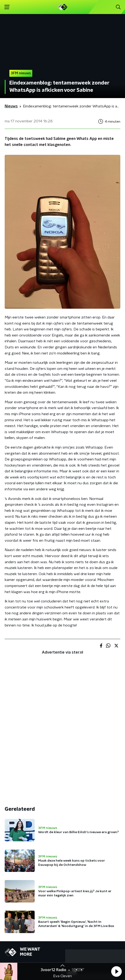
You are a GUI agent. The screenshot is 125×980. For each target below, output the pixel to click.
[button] (116, 971)
